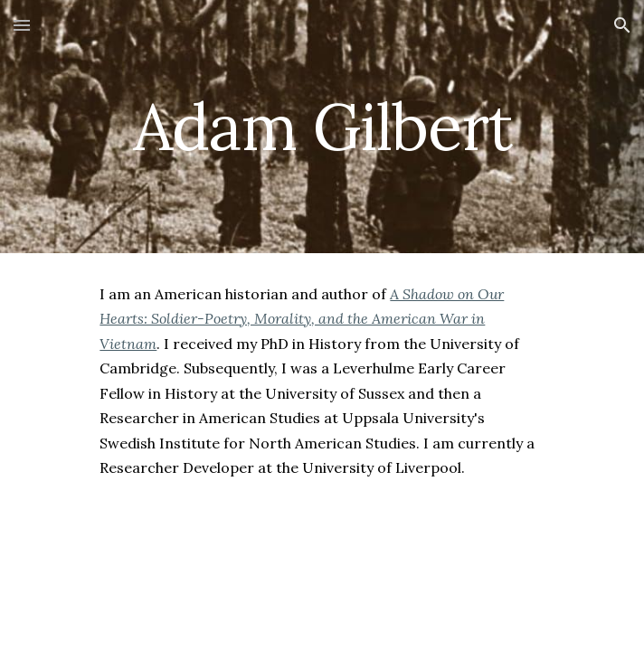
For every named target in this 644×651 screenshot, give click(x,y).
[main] (322, 127)
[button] (22, 25)
